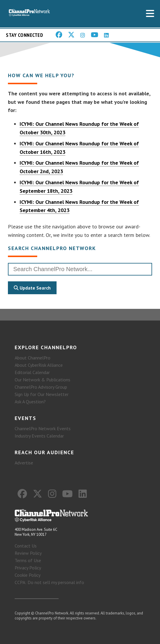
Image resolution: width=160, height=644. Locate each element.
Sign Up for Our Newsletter (42, 394)
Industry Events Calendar (39, 436)
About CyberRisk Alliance (39, 365)
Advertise (24, 463)
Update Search (32, 288)
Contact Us (26, 546)
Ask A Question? (30, 402)
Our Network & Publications (42, 380)
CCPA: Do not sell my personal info (49, 582)
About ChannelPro (33, 358)
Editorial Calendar (32, 372)
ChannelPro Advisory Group (41, 387)
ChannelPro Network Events (43, 428)
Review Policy (28, 553)
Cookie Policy (28, 575)
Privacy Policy (28, 568)
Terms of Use (28, 560)
